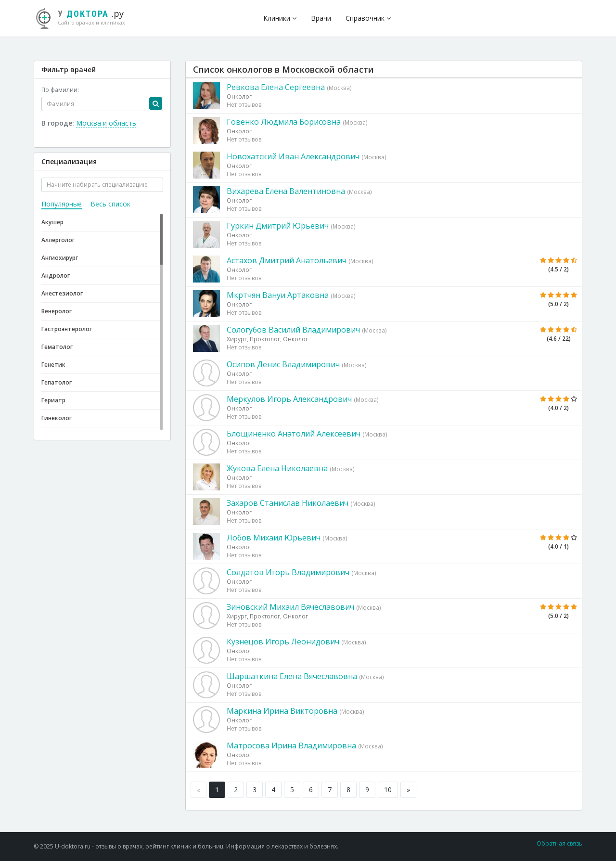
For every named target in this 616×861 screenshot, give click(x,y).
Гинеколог (57, 418)
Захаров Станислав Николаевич (288, 503)
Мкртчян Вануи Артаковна (278, 295)
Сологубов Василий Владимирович (293, 330)
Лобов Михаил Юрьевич (274, 538)
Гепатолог (57, 382)
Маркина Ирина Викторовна (282, 711)
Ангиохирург (60, 258)
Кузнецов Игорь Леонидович (283, 642)
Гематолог (57, 347)
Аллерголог (58, 240)
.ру (84, 17)
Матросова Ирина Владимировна (291, 745)
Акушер (52, 222)
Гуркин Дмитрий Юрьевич (278, 226)
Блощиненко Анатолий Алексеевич (294, 434)
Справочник (368, 18)
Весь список (110, 204)
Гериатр (53, 400)
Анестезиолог (62, 293)
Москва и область (106, 123)
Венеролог (57, 311)
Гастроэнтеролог (67, 329)
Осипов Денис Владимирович (283, 364)
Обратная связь (559, 843)
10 (388, 790)
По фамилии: (60, 90)
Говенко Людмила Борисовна (284, 122)
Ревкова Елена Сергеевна (276, 87)
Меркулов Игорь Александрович (289, 399)
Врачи (321, 18)
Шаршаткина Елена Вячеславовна (292, 676)
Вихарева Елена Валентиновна (286, 191)
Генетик (53, 365)
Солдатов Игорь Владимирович (288, 572)
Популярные (62, 204)
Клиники (280, 18)
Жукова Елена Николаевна (277, 468)
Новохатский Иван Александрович (293, 156)
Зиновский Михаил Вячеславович (290, 607)
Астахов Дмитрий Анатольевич (287, 260)
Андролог (56, 276)
